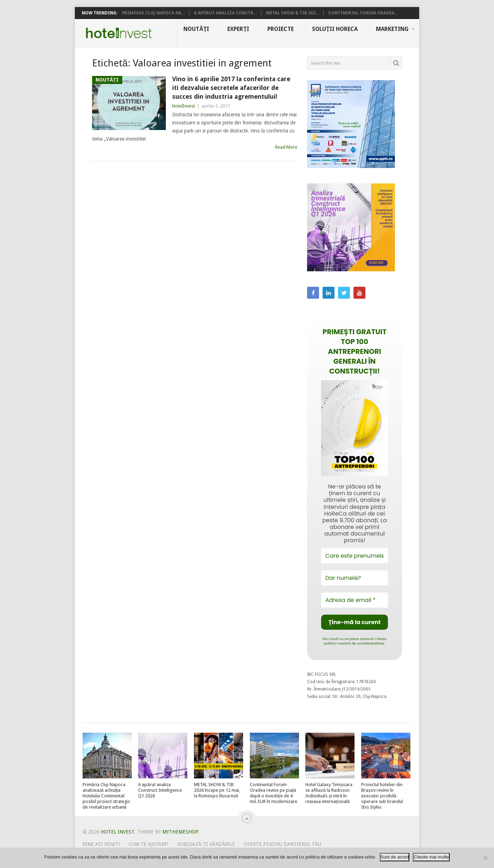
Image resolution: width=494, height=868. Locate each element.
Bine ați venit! (101, 844)
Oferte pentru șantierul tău (282, 844)
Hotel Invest (119, 33)
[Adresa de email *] (355, 600)
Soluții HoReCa (335, 29)
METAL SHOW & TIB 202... (292, 13)
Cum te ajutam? (148, 844)
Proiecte (281, 29)
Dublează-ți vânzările (206, 844)
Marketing (392, 29)
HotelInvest (184, 106)
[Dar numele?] (355, 578)
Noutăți (196, 29)
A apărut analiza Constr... (225, 13)
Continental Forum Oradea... (363, 13)
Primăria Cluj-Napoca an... (153, 13)
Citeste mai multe (431, 857)
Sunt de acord (395, 857)
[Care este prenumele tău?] (355, 556)
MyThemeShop (180, 832)
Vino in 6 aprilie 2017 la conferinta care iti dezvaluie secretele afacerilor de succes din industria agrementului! (231, 88)
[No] (485, 858)
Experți (238, 29)
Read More (286, 147)
